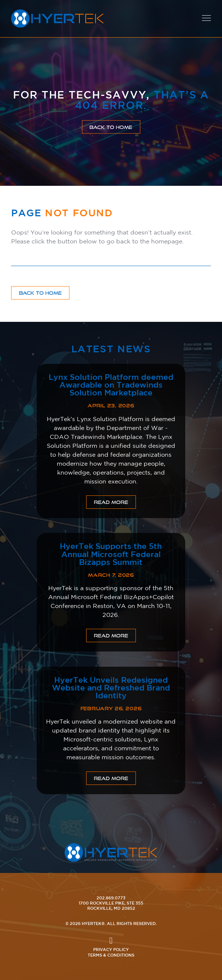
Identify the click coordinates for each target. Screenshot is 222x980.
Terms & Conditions (111, 955)
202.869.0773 (111, 898)
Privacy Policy (111, 949)
